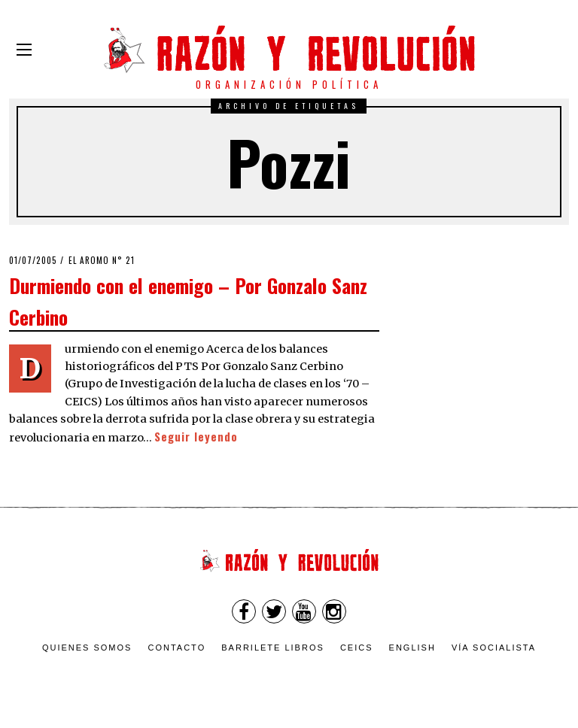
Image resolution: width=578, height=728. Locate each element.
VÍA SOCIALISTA (494, 648)
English (412, 648)
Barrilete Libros (273, 648)
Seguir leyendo (196, 437)
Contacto (176, 648)
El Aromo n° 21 (102, 260)
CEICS (357, 648)
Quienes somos (87, 648)
